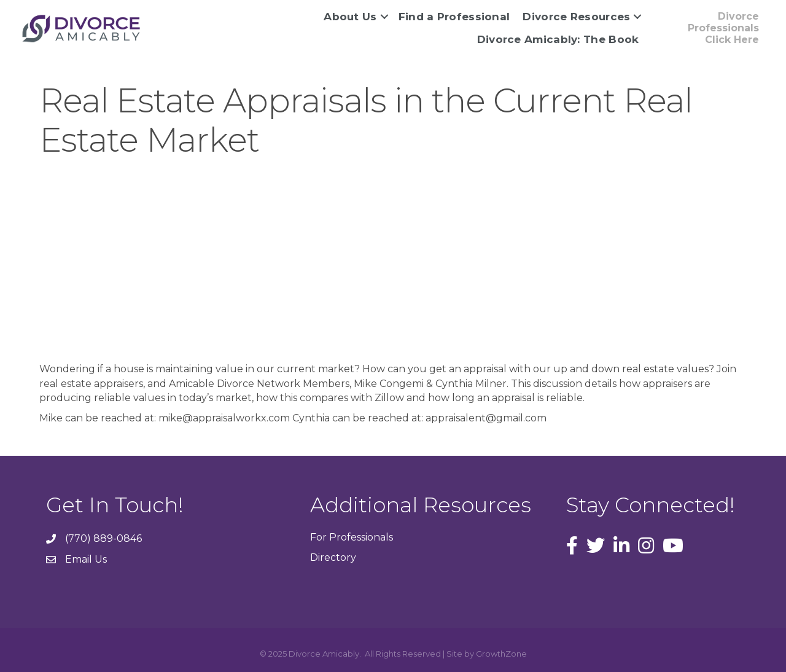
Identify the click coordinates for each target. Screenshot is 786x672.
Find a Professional (454, 17)
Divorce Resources (576, 17)
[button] (709, 28)
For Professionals (352, 537)
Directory (333, 557)
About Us (350, 17)
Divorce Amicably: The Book (558, 39)
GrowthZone (501, 654)
